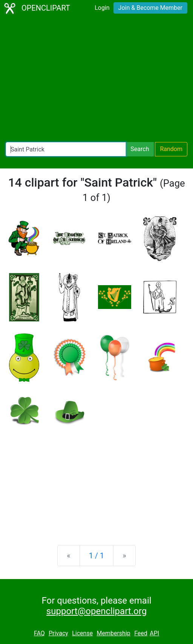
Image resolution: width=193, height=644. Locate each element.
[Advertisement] (96, 79)
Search (140, 149)
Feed (141, 633)
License (82, 633)
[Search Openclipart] (66, 149)
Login (102, 8)
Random (171, 149)
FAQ (39, 633)
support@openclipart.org (96, 611)
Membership (113, 633)
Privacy (58, 633)
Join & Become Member (150, 8)
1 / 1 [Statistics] (97, 556)
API (154, 633)
